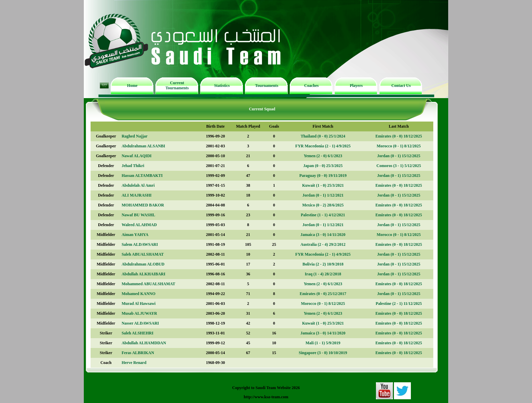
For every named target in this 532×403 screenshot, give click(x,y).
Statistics (222, 86)
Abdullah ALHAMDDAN (144, 343)
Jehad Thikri (133, 166)
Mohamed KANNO (138, 294)
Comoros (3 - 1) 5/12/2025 (399, 166)
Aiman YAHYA (135, 235)
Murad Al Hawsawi (138, 304)
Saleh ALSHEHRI (137, 333)
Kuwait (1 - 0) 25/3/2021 (323, 185)
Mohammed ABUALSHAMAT (148, 284)
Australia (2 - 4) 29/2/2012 (323, 244)
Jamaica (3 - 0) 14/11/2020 (323, 235)
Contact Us (401, 86)
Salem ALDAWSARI (140, 244)
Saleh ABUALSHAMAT (142, 254)
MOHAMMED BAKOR (143, 205)
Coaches (312, 86)
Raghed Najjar (134, 136)
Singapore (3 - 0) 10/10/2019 (323, 353)
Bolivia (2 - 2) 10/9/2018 (323, 264)
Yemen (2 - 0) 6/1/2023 (323, 156)
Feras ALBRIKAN (138, 353)
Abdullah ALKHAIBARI (143, 274)
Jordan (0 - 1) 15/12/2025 (399, 156)
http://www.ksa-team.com (266, 397)
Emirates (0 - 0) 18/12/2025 (399, 136)
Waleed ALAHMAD (139, 225)
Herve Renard (134, 363)
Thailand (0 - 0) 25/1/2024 (323, 136)
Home (132, 86)
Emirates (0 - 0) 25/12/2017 (323, 294)
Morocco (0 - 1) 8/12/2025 (399, 146)
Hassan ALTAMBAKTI (142, 176)
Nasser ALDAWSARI (140, 323)
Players (356, 86)
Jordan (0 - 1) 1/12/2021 (323, 195)
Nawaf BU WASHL (138, 215)
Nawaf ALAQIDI (136, 156)
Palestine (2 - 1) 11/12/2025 (399, 304)
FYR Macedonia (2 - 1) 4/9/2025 (323, 146)
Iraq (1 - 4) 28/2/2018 (323, 274)
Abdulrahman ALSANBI (143, 146)
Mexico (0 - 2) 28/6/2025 (323, 205)
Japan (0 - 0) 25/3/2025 (323, 166)
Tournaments (267, 86)
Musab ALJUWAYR (139, 313)
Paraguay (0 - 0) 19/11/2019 (323, 176)
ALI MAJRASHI (136, 195)
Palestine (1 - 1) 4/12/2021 (323, 215)
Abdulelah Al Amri (138, 185)
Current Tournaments (177, 85)
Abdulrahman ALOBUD (143, 264)
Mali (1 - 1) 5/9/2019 (323, 343)
